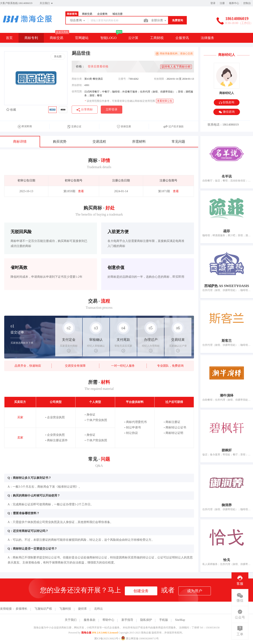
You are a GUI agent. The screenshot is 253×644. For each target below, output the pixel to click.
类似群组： (78, 85)
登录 (213, 3)
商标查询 (72, 14)
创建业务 (141, 591)
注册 (222, 3)
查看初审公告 (165, 101)
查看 (81, 191)
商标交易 (87, 14)
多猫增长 (22, 609)
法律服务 (207, 38)
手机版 (164, 620)
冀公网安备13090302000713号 (140, 639)
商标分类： (78, 79)
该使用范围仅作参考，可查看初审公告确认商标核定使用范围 (120, 101)
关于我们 (71, 620)
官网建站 (82, 38)
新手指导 (127, 620)
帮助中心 (108, 620)
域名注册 (117, 14)
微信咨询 (227, 112)
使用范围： (78, 91)
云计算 (133, 38)
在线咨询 (227, 102)
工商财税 (157, 38)
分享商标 (85, 110)
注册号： (123, 79)
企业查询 (102, 14)
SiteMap (180, 620)
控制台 (247, 3)
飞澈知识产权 (43, 609)
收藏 (11, 110)
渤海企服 (86, 633)
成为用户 (195, 591)
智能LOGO (108, 38)
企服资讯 (182, 38)
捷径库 (82, 609)
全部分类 (159, 21)
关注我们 (46, 3)
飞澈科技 (65, 609)
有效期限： (160, 79)
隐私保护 (146, 620)
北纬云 (98, 609)
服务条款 (90, 620)
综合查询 (78, 21)
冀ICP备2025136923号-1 (107, 639)
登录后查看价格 (98, 66)
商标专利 (31, 38)
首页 (9, 38)
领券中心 (234, 3)
